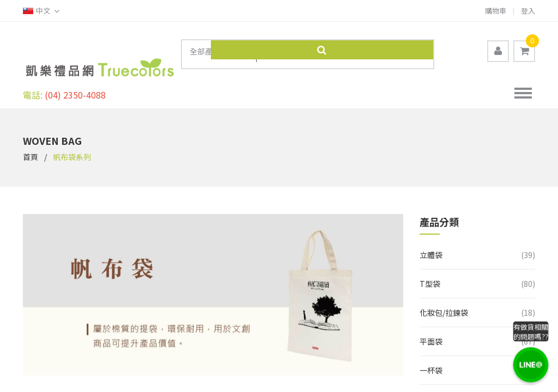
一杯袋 (431, 365)
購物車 (496, 11)
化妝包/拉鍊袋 (444, 307)
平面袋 (431, 336)
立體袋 (431, 249)
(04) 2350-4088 (75, 89)
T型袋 (430, 278)
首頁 (31, 151)
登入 (528, 11)
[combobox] (219, 54)
